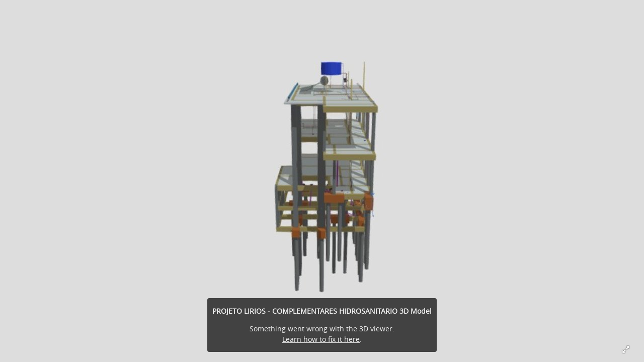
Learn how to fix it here (321, 339)
